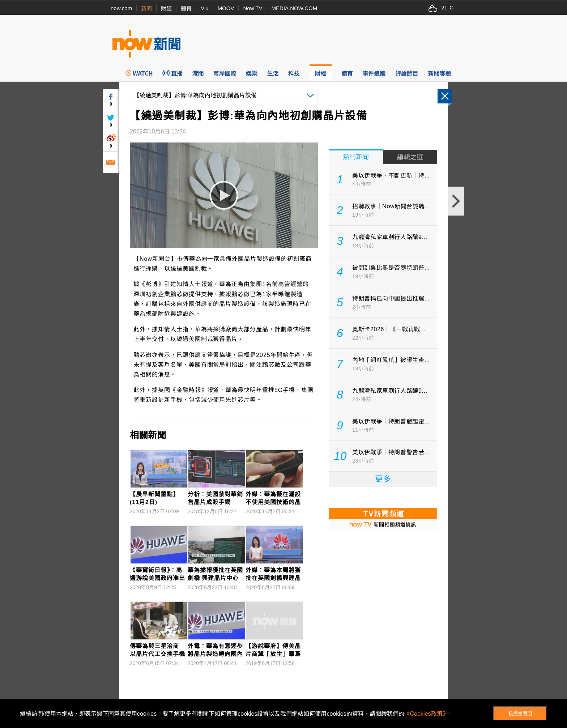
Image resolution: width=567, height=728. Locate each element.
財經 (166, 8)
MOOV (226, 8)
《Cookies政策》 (425, 714)
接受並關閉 (520, 714)
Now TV (253, 8)
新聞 (146, 8)
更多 (383, 479)
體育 (186, 8)
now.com (121, 8)
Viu (204, 8)
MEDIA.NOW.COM (295, 8)
